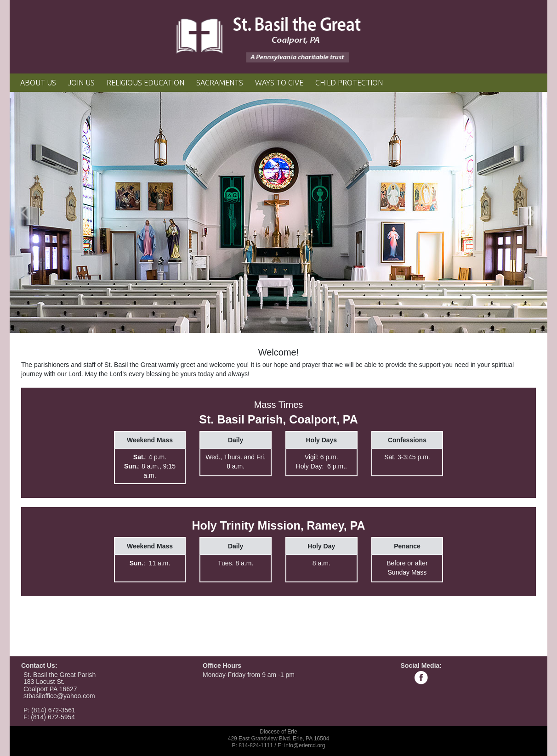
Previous (26, 213)
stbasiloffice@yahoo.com (59, 696)
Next (531, 213)
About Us (38, 83)
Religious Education (145, 83)
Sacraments (220, 83)
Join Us (81, 83)
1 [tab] (273, 321)
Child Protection (349, 83)
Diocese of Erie (278, 732)
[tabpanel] (278, 212)
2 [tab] (285, 321)
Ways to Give (279, 83)
